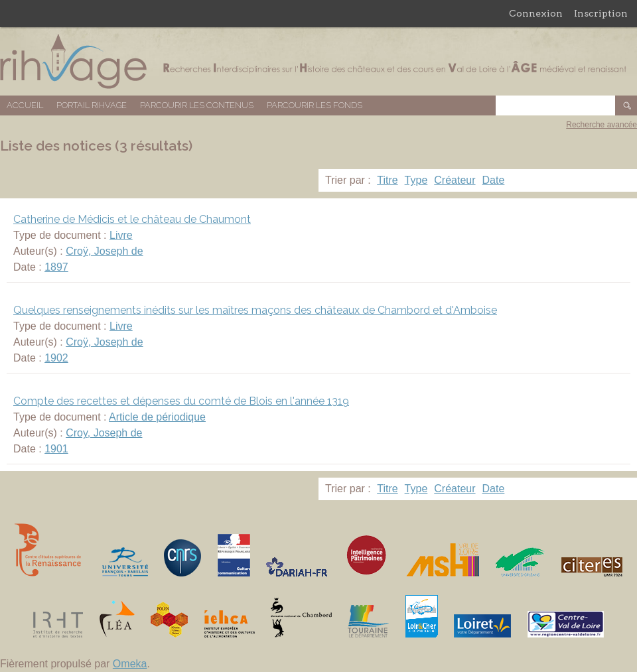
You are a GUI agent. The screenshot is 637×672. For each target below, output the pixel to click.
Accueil (25, 105)
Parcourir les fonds (315, 105)
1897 (56, 267)
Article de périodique (157, 417)
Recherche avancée (602, 125)
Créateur (455, 180)
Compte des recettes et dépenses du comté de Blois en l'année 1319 (181, 401)
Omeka (130, 664)
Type (416, 180)
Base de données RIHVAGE (318, 61)
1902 (56, 358)
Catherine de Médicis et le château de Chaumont (132, 219)
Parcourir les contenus (197, 105)
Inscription (601, 13)
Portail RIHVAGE (92, 105)
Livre (121, 235)
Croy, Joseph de (104, 433)
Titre (387, 180)
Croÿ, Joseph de (105, 251)
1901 (56, 449)
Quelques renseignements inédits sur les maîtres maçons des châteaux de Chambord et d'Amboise (255, 310)
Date (494, 180)
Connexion (536, 13)
